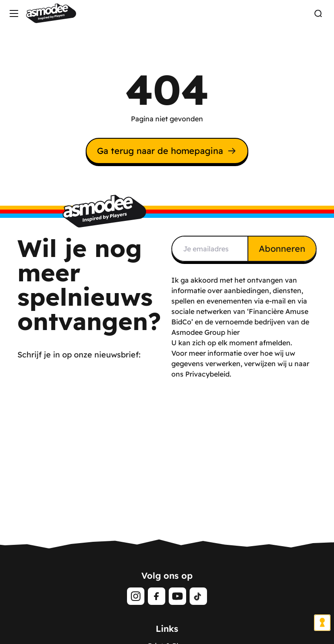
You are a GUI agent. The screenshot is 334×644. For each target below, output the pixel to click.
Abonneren (282, 249)
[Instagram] (136, 596)
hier (233, 332)
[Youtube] (177, 596)
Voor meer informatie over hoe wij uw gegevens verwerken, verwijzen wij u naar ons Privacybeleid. (240, 364)
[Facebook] (157, 596)
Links (167, 629)
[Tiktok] (198, 596)
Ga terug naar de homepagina (167, 151)
